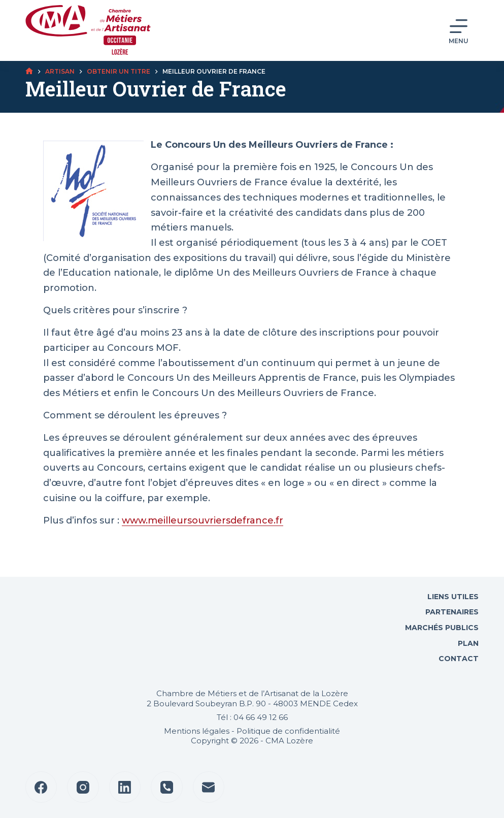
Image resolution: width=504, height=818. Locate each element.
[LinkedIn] (125, 787)
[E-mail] (209, 787)
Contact (458, 659)
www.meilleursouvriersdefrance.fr (203, 520)
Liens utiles (452, 597)
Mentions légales (197, 731)
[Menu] (459, 31)
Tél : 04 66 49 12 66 (252, 717)
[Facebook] (41, 787)
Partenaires (452, 612)
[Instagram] (83, 787)
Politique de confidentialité (288, 731)
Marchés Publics (442, 628)
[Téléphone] (167, 787)
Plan (467, 643)
